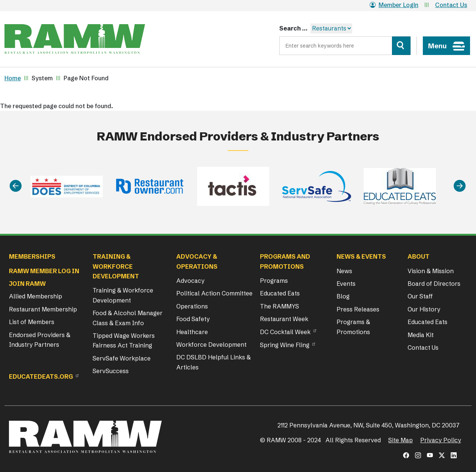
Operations (192, 306)
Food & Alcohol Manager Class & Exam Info (128, 318)
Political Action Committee (214, 293)
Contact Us (451, 5)
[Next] (460, 186)
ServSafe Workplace (122, 358)
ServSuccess (111, 371)
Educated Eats (280, 293)
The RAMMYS (279, 306)
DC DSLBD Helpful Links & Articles (213, 362)
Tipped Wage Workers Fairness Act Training (124, 340)
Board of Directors (434, 284)
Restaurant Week (284, 319)
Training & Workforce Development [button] (116, 266)
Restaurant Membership (43, 309)
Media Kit (421, 335)
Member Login (394, 5)
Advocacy (190, 281)
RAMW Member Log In (44, 271)
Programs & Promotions (353, 327)
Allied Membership (36, 296)
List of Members (32, 322)
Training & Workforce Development (123, 295)
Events (346, 284)
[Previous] (16, 186)
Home (13, 78)
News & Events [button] (361, 256)
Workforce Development (211, 345)
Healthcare (192, 332)
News (344, 271)
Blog (343, 296)
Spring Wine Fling (285, 345)
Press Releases (358, 309)
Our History (424, 309)
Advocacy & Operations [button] (197, 261)
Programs (274, 281)
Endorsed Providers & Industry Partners (40, 340)
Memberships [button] (32, 256)
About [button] (419, 256)
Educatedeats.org (41, 376)
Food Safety (193, 319)
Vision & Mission (431, 271)
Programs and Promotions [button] (285, 261)
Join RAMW (27, 284)
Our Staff (420, 296)
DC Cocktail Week (285, 332)
